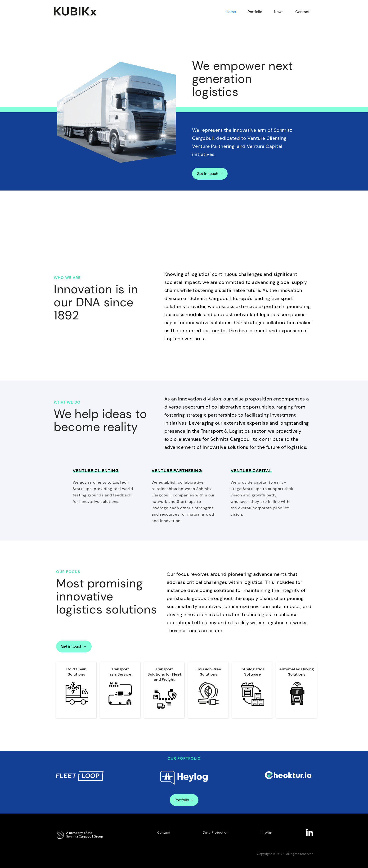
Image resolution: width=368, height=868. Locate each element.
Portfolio (255, 12)
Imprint (267, 832)
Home (231, 12)
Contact (302, 12)
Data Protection (216, 832)
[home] (78, 11)
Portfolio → (184, 800)
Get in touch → (210, 174)
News (279, 12)
